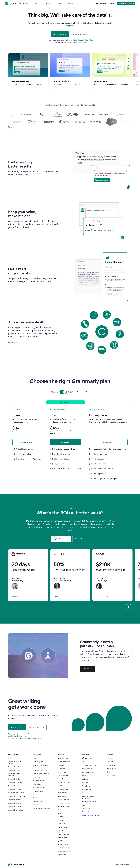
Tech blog (36, 798)
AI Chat (60, 786)
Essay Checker (62, 779)
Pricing (60, 3)
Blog (34, 794)
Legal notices (87, 812)
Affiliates (85, 779)
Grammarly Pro (38, 762)
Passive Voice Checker (65, 851)
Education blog (38, 801)
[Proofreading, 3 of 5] (112, 72)
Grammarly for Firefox (15, 786)
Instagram (111, 769)
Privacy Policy (88, 40)
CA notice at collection (89, 802)
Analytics (60, 817)
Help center (111, 758)
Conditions (77, 40)
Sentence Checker (64, 844)
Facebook (111, 765)
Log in (112, 3)
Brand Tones (62, 820)
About (84, 762)
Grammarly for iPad (14, 807)
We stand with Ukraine (89, 765)
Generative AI (37, 784)
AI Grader (61, 831)
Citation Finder (62, 827)
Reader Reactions (63, 834)
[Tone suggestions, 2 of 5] (70, 72)
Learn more (14, 343)
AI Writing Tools (63, 789)
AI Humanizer (62, 772)
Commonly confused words (42, 808)
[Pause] (10, 127)
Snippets (60, 813)
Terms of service (88, 793)
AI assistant (37, 777)
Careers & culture (88, 772)
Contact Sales (101, 3)
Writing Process (38, 791)
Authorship (61, 824)
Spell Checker (62, 841)
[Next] (134, 72)
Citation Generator (64, 775)
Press (84, 776)
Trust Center (86, 786)
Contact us (110, 762)
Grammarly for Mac (14, 770)
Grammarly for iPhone (15, 803)
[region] (70, 72)
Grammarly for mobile (15, 800)
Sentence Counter (63, 807)
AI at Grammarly (38, 781)
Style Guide (61, 810)
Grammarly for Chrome (16, 779)
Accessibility (86, 809)
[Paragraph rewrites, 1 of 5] (28, 72)
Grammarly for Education (41, 774)
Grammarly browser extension (15, 775)
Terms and (71, 40)
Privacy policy (87, 790)
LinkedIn (111, 776)
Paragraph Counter (64, 803)
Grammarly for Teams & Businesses (40, 766)
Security (85, 805)
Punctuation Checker (64, 848)
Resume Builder (63, 837)
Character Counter (64, 800)
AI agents (61, 765)
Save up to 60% (82, 392)
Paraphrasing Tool (63, 782)
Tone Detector (62, 793)
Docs (10, 758)
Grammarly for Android (16, 810)
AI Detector (61, 769)
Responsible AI (87, 769)
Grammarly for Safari (15, 783)
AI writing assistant (39, 788)
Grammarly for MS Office (16, 793)
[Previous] (121, 607)
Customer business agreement (88, 797)
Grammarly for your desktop (15, 763)
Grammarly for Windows (16, 767)
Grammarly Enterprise (40, 770)
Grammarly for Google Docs (17, 796)
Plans (35, 758)
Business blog (37, 805)
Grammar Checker (64, 758)
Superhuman (88, 758)
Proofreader (62, 855)
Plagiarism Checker (64, 762)
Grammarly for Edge (15, 789)
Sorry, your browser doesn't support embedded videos (102, 170)
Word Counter (62, 796)
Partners (85, 783)
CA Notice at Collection (79, 42)
